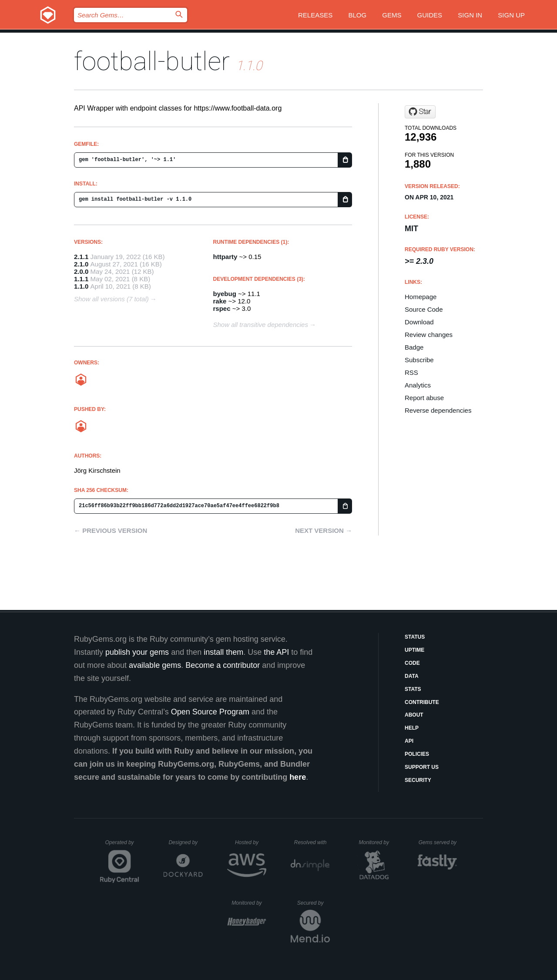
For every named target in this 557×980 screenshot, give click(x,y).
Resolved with (312, 842)
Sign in (470, 15)
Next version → (324, 530)
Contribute (422, 702)
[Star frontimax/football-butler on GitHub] (420, 112)
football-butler (152, 61)
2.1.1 (81, 257)
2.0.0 (81, 271)
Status (415, 637)
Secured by (314, 903)
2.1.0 (81, 264)
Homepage (421, 297)
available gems (155, 665)
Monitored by (376, 842)
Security (418, 780)
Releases (315, 15)
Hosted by (251, 842)
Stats (413, 689)
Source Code (424, 309)
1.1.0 (81, 286)
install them (223, 652)
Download (419, 322)
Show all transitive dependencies (261, 325)
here (298, 777)
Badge (414, 347)
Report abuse (424, 398)
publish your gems (137, 652)
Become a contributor (223, 665)
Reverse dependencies (438, 410)
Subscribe (419, 360)
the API (276, 652)
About (414, 715)
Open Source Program (210, 712)
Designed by (185, 842)
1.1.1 (81, 279)
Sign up (511, 15)
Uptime (414, 650)
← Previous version (111, 530)
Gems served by (438, 842)
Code (412, 663)
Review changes (429, 335)
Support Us (422, 767)
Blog (357, 15)
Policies (417, 754)
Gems (392, 15)
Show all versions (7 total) (111, 299)
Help (412, 728)
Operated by (122, 845)
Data (412, 676)
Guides (430, 15)
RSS (411, 372)
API (409, 741)
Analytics (418, 385)
